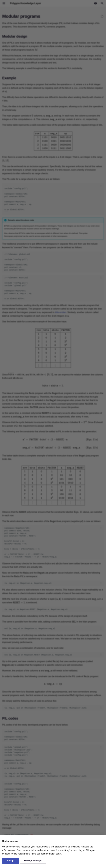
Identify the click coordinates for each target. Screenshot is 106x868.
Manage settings (33, 861)
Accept (11, 861)
